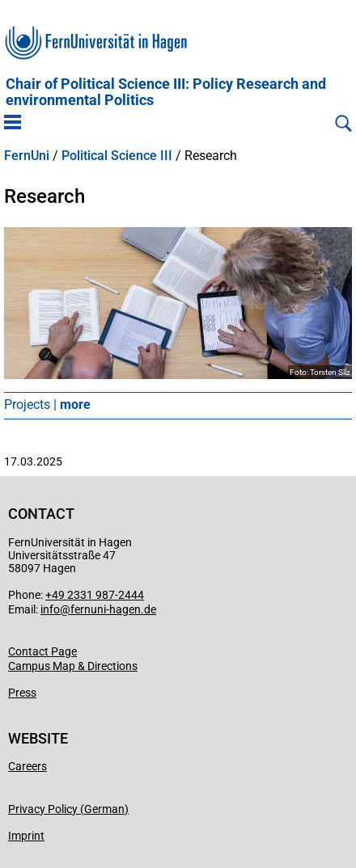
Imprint (26, 836)
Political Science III (117, 156)
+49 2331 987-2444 (95, 595)
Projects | (47, 405)
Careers (28, 766)
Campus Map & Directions (73, 666)
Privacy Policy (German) (68, 809)
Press (22, 693)
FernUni (27, 156)
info (50, 609)
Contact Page (42, 651)
